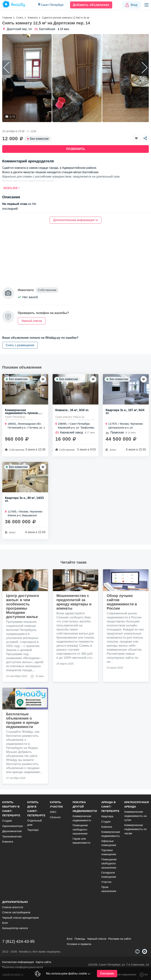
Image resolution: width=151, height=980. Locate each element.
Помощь (80, 939)
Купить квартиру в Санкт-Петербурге (11, 809)
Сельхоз (55, 817)
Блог (5, 923)
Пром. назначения (109, 889)
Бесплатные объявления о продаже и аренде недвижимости (23, 721)
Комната (33, 18)
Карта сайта (43, 962)
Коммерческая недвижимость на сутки (135, 816)
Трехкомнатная (12, 836)
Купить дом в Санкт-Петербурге (36, 809)
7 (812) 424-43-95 (18, 941)
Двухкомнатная (12, 831)
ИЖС (53, 812)
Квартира (107, 816)
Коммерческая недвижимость (82, 818)
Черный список (97, 939)
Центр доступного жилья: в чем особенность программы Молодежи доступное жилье (23, 607)
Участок (106, 882)
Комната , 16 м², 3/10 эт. (72, 410)
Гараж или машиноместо (82, 841)
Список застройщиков (16, 912)
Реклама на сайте (120, 939)
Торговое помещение (109, 852)
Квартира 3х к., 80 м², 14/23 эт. (24, 500)
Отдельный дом (34, 823)
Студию (7, 821)
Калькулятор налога (15, 928)
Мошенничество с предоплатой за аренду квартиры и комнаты (74, 603)
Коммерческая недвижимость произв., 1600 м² (22, 412)
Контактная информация (18, 962)
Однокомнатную (13, 826)
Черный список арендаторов (21, 918)
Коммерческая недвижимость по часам (135, 829)
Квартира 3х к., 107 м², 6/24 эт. (125, 412)
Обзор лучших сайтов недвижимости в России (122, 603)
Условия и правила (79, 944)
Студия (106, 822)
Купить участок (56, 804)
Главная (7, 18)
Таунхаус (33, 830)
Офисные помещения (109, 843)
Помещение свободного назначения (80, 829)
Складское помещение (109, 875)
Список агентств (13, 907)
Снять (20, 18)
